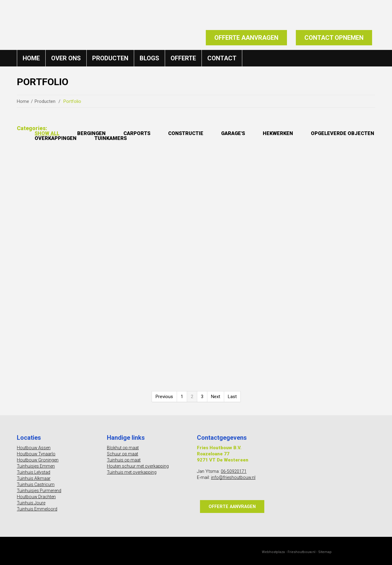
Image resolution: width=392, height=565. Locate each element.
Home (31, 58)
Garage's (248, 133)
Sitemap (325, 550)
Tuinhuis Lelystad (34, 469)
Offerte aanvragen (246, 38)
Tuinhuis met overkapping (133, 469)
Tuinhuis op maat (124, 457)
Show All (48, 133)
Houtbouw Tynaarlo (37, 451)
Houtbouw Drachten (38, 494)
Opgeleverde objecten (70, 139)
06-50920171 (234, 469)
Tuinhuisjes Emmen (37, 463)
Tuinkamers (204, 139)
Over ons (66, 58)
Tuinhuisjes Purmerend (40, 488)
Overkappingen (145, 139)
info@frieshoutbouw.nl (234, 475)
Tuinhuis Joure (32, 500)
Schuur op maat (123, 451)
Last (232, 394)
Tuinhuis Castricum (36, 482)
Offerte (183, 58)
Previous (164, 394)
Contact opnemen (334, 38)
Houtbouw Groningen (39, 457)
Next (216, 394)
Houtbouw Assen (34, 445)
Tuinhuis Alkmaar (34, 476)
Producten (110, 58)
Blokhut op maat (124, 445)
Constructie (197, 133)
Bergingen (96, 133)
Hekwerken (296, 133)
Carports (144, 133)
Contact (222, 58)
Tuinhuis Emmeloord (38, 506)
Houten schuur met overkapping (140, 463)
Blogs (149, 58)
